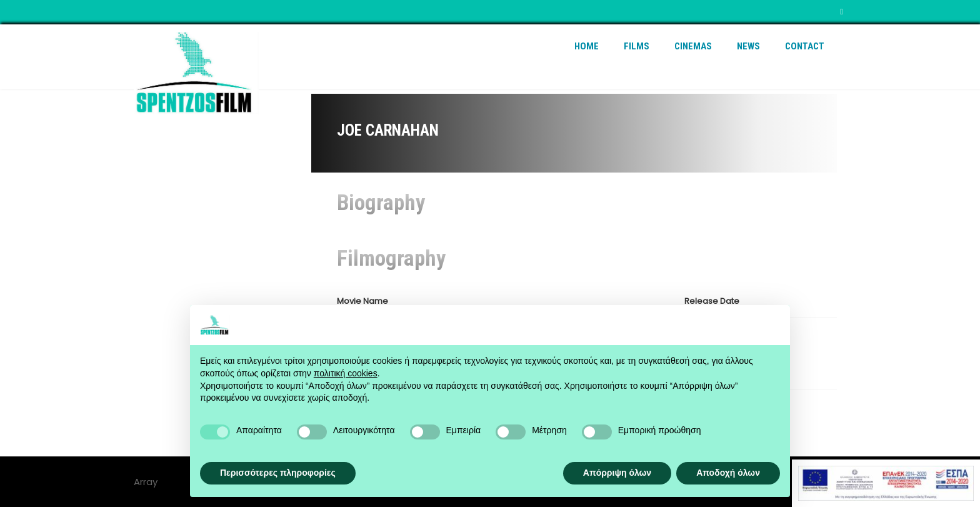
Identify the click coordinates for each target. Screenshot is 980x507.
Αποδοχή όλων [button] (728, 473)
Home (587, 46)
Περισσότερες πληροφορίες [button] (278, 473)
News (748, 46)
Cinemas (693, 46)
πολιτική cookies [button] (346, 373)
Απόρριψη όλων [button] (617, 473)
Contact (805, 46)
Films (637, 46)
